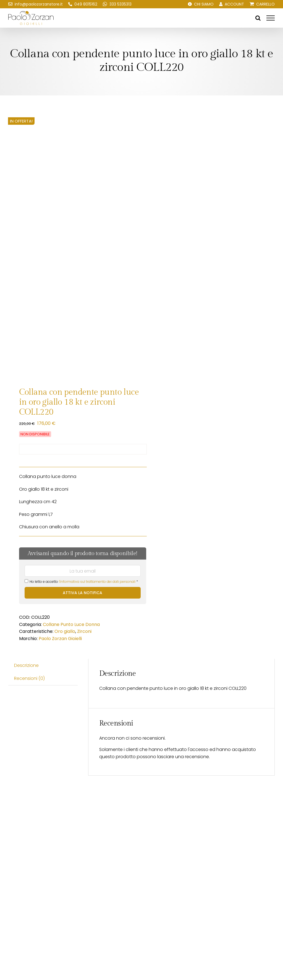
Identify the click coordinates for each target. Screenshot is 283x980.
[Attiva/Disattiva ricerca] (258, 18)
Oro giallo (65, 631)
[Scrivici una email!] (36, 4)
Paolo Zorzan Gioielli (60, 639)
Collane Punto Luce (64, 624)
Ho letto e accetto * (81, 582)
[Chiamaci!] (83, 4)
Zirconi (84, 631)
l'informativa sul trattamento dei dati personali (97, 582)
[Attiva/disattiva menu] (271, 18)
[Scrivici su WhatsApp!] (117, 4)
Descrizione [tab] (26, 665)
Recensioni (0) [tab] (29, 678)
